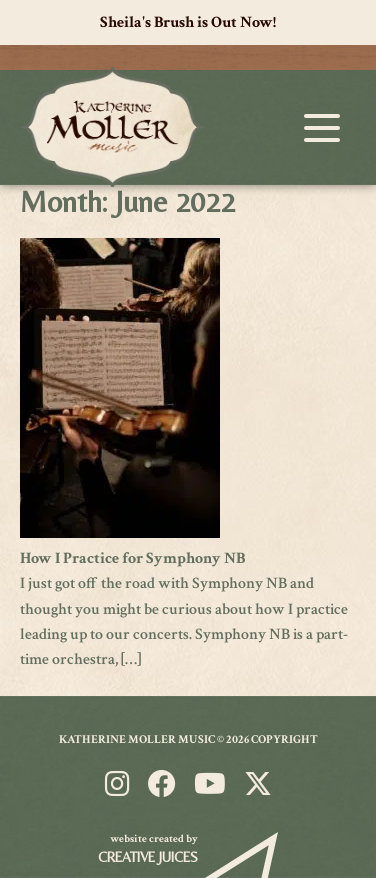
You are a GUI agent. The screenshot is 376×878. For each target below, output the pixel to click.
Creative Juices (148, 857)
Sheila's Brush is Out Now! (188, 22)
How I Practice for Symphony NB (132, 558)
